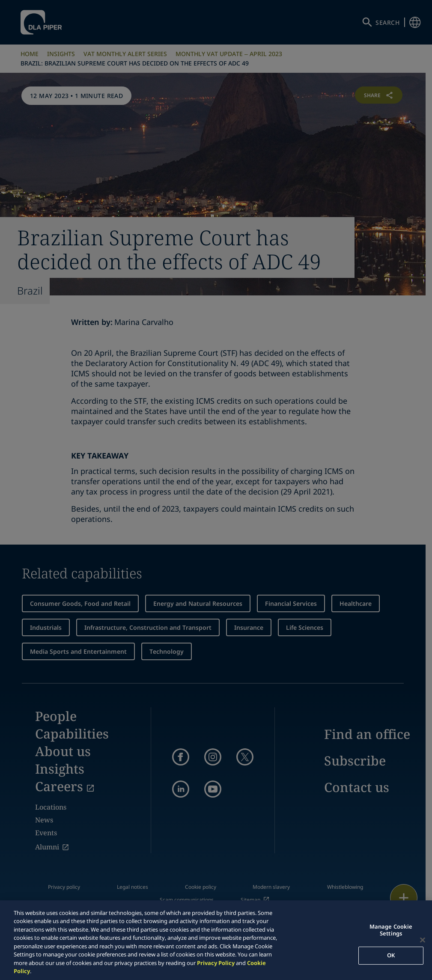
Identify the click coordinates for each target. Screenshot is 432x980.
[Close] (423, 940)
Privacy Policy (216, 963)
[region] (216, 940)
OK (391, 955)
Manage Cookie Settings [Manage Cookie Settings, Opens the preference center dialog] (391, 930)
